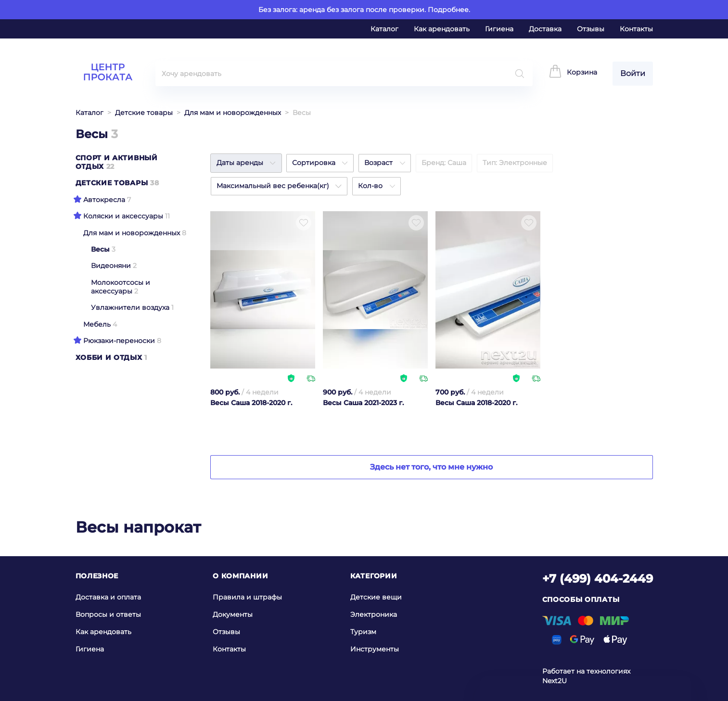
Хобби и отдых (109, 357)
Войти (633, 73)
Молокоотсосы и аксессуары (121, 287)
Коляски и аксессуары (123, 216)
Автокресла (104, 200)
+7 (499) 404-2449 (598, 579)
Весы (100, 249)
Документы (233, 614)
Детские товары (144, 113)
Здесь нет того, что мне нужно (431, 467)
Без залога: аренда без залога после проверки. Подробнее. (364, 10)
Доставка (545, 29)
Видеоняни (111, 266)
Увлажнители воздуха (130, 307)
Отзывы (591, 29)
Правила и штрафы (247, 597)
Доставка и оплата (108, 597)
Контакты (636, 29)
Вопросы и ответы (108, 614)
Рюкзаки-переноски (119, 341)
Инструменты (375, 649)
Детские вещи (376, 597)
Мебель (97, 324)
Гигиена (499, 29)
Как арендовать (442, 29)
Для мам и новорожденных (233, 113)
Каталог (384, 29)
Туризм (363, 632)
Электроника (374, 614)
